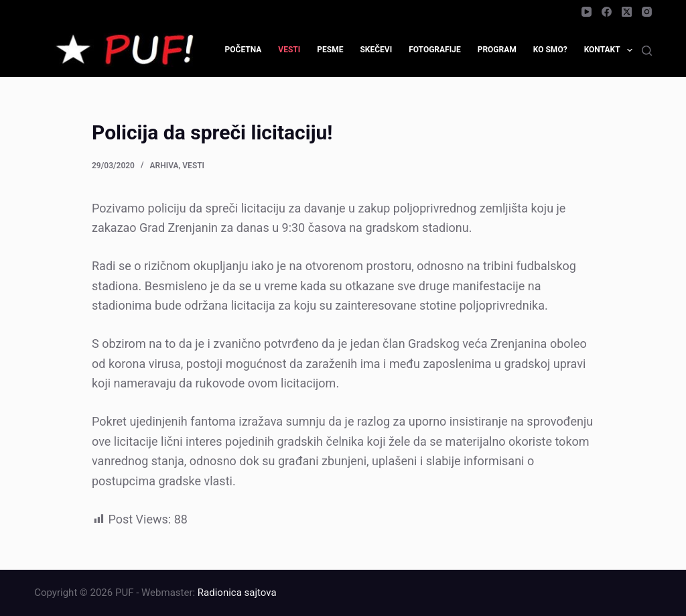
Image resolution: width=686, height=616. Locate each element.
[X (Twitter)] (627, 12)
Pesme (330, 50)
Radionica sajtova (237, 593)
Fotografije (435, 50)
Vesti (289, 50)
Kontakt (611, 50)
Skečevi (376, 50)
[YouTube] (587, 12)
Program (497, 50)
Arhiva (164, 166)
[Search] (647, 51)
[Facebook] (607, 12)
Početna (244, 50)
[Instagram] (647, 12)
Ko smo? (550, 50)
